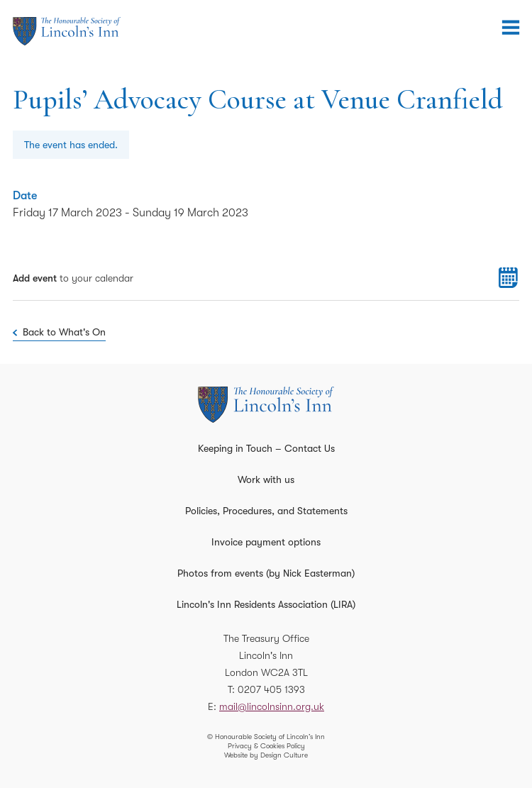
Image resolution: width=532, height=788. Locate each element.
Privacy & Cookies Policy (266, 746)
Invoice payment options (266, 542)
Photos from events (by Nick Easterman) (266, 573)
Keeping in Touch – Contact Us (266, 448)
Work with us (266, 479)
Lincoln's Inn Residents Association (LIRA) (266, 604)
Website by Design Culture (266, 755)
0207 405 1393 (271, 689)
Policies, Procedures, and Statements (266, 511)
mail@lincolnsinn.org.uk (272, 706)
